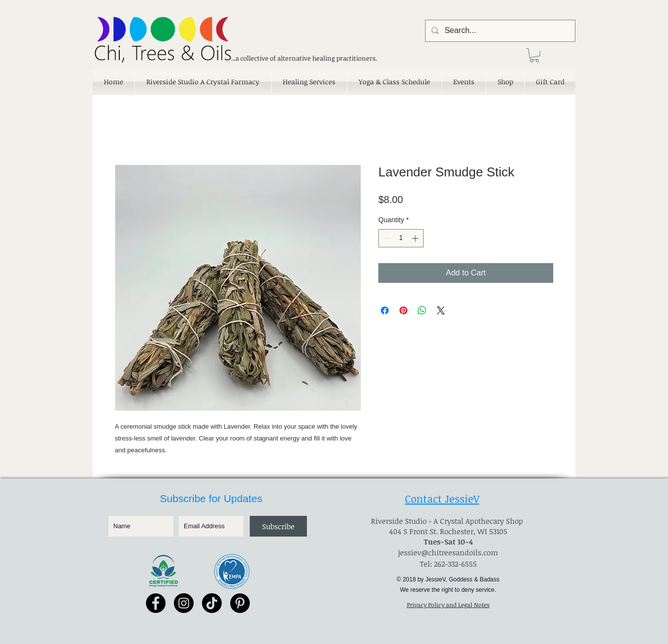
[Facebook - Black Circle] (156, 603)
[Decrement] (386, 238)
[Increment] (416, 238)
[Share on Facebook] (385, 310)
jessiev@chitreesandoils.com (448, 552)
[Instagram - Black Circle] (184, 603)
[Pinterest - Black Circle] (240, 603)
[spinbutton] (401, 238)
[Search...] (499, 31)
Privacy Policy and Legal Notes (448, 605)
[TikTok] (212, 603)
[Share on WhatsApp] (422, 310)
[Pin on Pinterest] (403, 310)
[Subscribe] (278, 526)
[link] (534, 55)
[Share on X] (441, 310)
